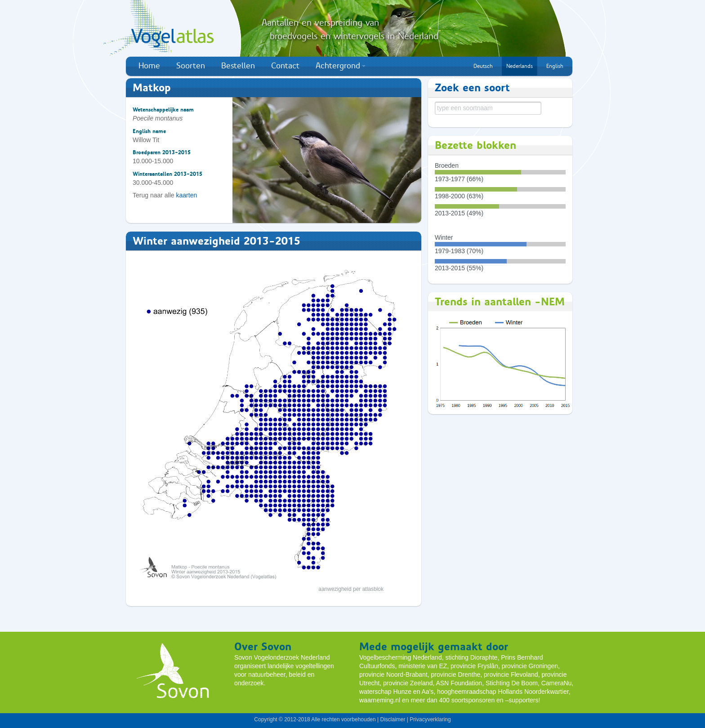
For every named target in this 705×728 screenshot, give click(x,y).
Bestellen (238, 66)
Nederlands (520, 66)
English (555, 66)
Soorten (191, 66)
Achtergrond (341, 66)
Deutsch (483, 66)
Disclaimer (393, 719)
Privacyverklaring (430, 719)
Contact (285, 66)
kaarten (187, 195)
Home (149, 66)
